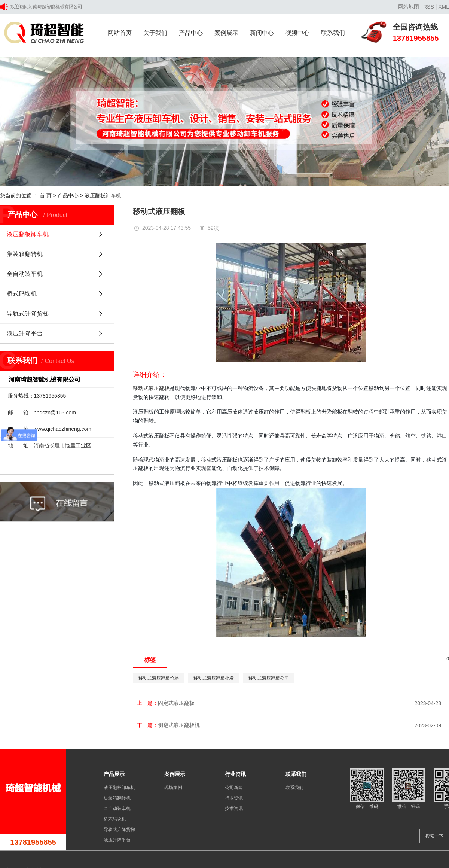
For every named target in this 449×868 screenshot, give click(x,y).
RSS (429, 7)
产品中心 (191, 33)
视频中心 (297, 33)
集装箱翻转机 (25, 254)
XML (444, 7)
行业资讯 (234, 798)
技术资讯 (234, 808)
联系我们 (333, 33)
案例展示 (226, 33)
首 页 (46, 195)
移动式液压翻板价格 (159, 678)
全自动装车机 (25, 274)
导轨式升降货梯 (28, 313)
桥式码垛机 (22, 294)
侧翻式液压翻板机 (179, 725)
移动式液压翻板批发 (214, 678)
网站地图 (409, 7)
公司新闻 (234, 788)
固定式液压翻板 (176, 703)
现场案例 (173, 788)
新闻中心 (262, 33)
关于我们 (155, 33)
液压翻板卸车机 (103, 195)
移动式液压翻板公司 (269, 678)
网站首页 (120, 33)
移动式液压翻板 (151, 388)
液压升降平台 (25, 333)
